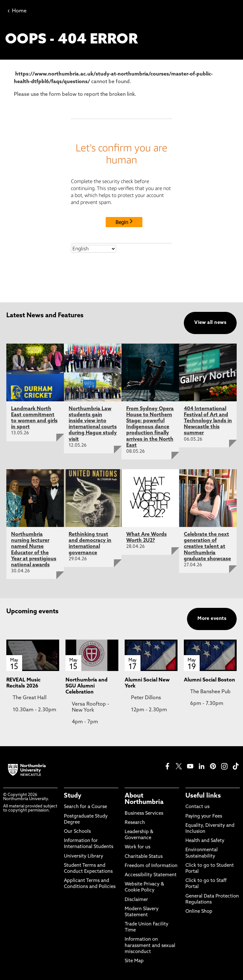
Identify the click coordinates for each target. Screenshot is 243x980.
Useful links (203, 796)
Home (17, 11)
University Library (84, 856)
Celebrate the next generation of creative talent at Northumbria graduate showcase (207, 547)
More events (212, 619)
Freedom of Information (151, 866)
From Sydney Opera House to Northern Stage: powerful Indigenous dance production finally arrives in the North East (150, 427)
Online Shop (199, 912)
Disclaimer (136, 900)
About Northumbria (144, 799)
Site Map (134, 961)
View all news (210, 323)
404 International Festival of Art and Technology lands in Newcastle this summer (208, 421)
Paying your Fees (204, 816)
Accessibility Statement (151, 875)
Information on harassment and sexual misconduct (150, 946)
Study (73, 796)
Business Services (144, 814)
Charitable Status (144, 857)
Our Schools (77, 832)
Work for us (137, 847)
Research (135, 823)
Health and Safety (205, 841)
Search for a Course (85, 807)
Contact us (197, 807)
